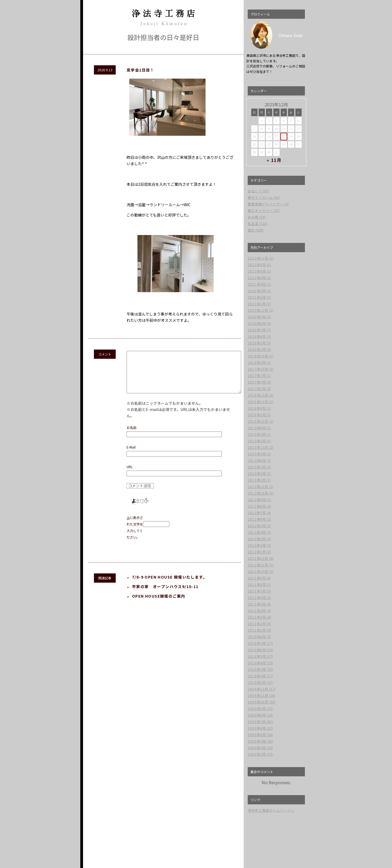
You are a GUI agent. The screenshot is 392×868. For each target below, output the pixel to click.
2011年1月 (257, 630)
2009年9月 (257, 708)
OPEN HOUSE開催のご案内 (159, 604)
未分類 (253, 217)
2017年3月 (257, 382)
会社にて (255, 191)
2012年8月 (257, 506)
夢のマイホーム (260, 197)
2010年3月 (257, 669)
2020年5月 (257, 343)
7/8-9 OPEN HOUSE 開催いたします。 (170, 585)
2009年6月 (257, 728)
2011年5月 (257, 604)
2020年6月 (257, 336)
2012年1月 (257, 552)
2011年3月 (257, 617)
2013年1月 (257, 480)
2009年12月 (258, 689)
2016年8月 (257, 408)
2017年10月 (258, 369)
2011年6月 (257, 597)
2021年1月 (257, 304)
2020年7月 (257, 330)
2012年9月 (257, 500)
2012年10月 (258, 493)
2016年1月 (257, 415)
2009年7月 (257, 722)
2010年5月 (257, 656)
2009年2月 (257, 754)
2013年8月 (257, 460)
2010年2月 (257, 676)
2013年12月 (258, 447)
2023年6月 (257, 265)
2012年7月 (257, 513)
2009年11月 (258, 695)
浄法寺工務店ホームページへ (271, 810)
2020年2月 (257, 349)
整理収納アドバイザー (266, 204)
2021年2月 (257, 297)
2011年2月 (257, 624)
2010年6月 (257, 650)
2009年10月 (258, 702)
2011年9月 (257, 578)
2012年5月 (257, 526)
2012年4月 (257, 532)
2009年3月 (257, 748)
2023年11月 (258, 258)
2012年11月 (258, 486)
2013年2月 (257, 473)
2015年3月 (257, 434)
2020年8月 (257, 323)
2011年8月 (257, 584)
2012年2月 (257, 545)
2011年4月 (257, 611)
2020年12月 (258, 310)
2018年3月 (257, 362)
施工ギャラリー (260, 210)
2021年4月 (257, 284)
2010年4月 (257, 663)
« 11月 (274, 160)
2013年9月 (257, 454)
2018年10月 (258, 356)
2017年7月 (257, 376)
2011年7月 (257, 591)
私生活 (253, 223)
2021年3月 (257, 291)
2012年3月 (257, 539)
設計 (251, 230)
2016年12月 (258, 395)
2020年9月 (257, 317)
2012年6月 (257, 519)
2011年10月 (258, 571)
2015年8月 (257, 428)
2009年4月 (257, 741)
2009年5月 (257, 735)
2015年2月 (257, 441)
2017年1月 (257, 389)
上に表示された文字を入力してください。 (135, 536)
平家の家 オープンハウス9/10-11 (165, 595)
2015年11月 (258, 421)
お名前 (131, 436)
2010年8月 (257, 637)
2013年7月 (257, 467)
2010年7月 (257, 643)
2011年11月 (258, 565)
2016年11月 (258, 402)
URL (130, 475)
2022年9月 (257, 271)
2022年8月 (257, 278)
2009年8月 (257, 715)
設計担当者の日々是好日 (163, 37)
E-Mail (131, 455)
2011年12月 (258, 558)
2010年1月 (257, 682)
